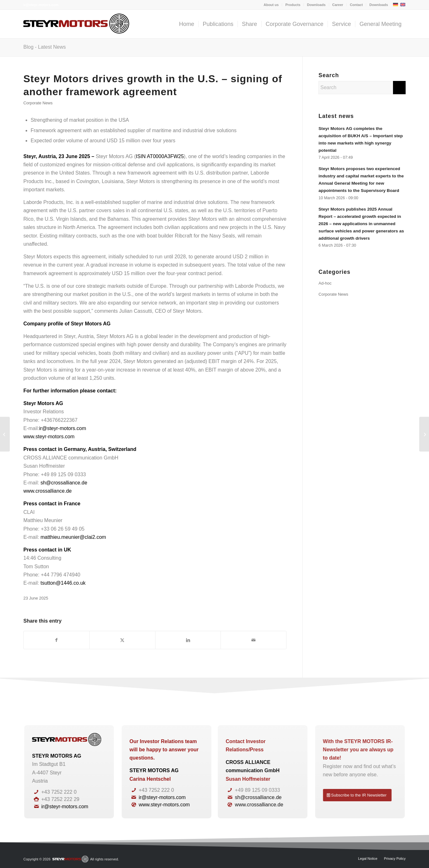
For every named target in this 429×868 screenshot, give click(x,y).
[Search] (362, 88)
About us (271, 5)
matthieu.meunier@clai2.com (73, 537)
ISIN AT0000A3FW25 (160, 156)
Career (338, 5)
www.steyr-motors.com (49, 437)
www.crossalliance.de (48, 491)
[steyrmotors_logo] (76, 24)
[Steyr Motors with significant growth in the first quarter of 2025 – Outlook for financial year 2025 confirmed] (5, 434)
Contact (356, 5)
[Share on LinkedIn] (188, 640)
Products (293, 5)
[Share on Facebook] (57, 640)
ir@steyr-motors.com (41, 5)
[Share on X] (122, 640)
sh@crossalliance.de (64, 483)
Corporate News (38, 103)
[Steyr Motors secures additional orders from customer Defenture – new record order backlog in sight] (424, 434)
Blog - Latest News (45, 47)
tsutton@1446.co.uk (63, 583)
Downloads (316, 5)
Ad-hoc (325, 283)
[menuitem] (271, 5)
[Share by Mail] (254, 640)
